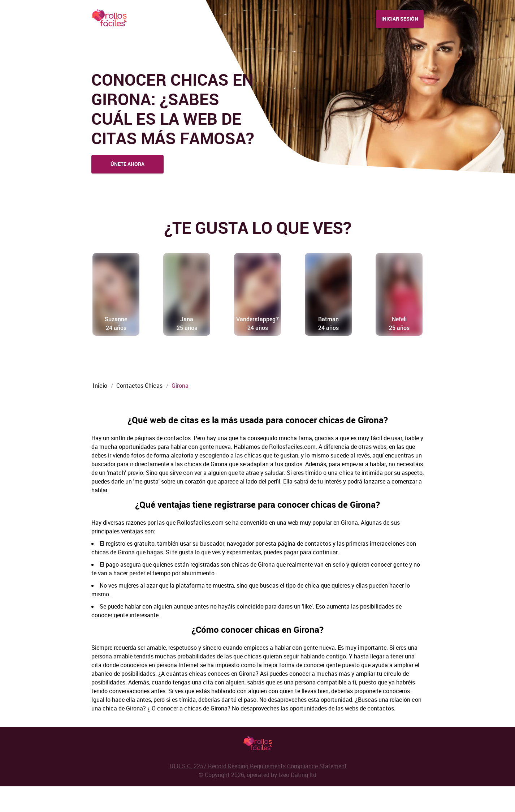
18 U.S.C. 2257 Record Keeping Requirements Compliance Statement (258, 792)
